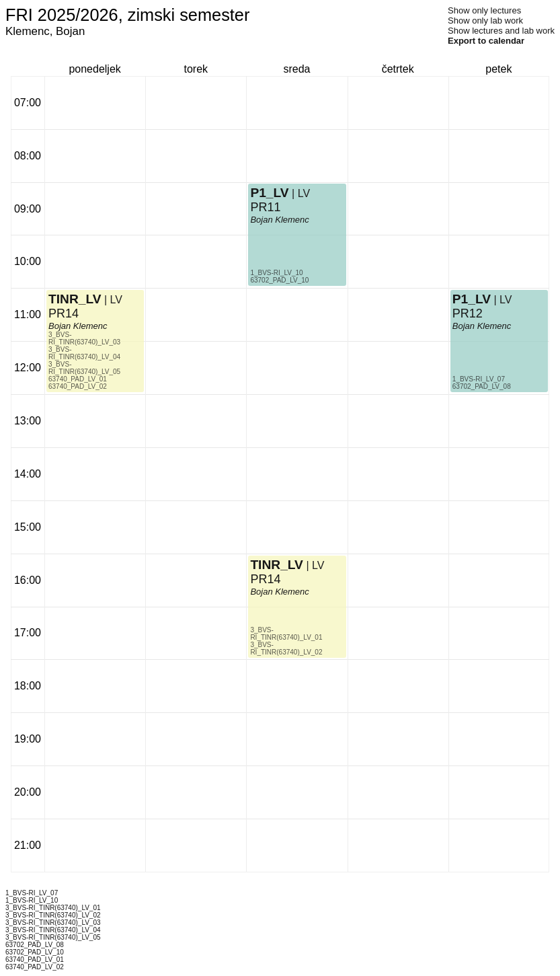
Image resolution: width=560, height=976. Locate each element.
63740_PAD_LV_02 (78, 386)
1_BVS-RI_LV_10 (276, 273)
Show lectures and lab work (501, 31)
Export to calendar (486, 41)
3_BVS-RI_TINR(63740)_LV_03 (84, 338)
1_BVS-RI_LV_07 (479, 379)
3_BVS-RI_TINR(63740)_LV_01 (286, 634)
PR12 (468, 313)
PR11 (265, 207)
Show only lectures (484, 10)
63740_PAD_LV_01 (78, 379)
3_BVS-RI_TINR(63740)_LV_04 (84, 353)
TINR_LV (75, 299)
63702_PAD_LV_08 (482, 386)
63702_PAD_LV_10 (279, 280)
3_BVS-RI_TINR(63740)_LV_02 (286, 648)
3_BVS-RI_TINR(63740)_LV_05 (84, 368)
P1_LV (269, 193)
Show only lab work (485, 21)
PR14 (64, 313)
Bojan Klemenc (78, 326)
